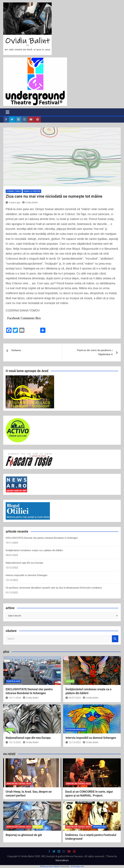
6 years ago (13, 202)
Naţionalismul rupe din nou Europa (24, 563)
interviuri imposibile (76, 730)
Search (115, 639)
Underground (99, 827)
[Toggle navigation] (8, 112)
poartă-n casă (13, 681)
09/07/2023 (73, 698)
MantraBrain (62, 860)
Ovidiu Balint (30, 202)
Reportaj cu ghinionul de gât (24, 835)
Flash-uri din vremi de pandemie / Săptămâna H (95, 352)
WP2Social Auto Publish (50, 866)
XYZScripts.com (77, 866)
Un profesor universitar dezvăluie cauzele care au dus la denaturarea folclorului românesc (54, 588)
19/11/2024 (13, 698)
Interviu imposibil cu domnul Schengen (26, 575)
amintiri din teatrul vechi (19, 784)
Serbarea (16, 350)
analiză (70, 681)
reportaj (38, 827)
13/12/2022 (13, 742)
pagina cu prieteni (32, 191)
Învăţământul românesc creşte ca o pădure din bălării (34, 550)
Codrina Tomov (14, 191)
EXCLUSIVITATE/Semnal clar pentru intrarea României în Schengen (42, 538)
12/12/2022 (73, 742)
